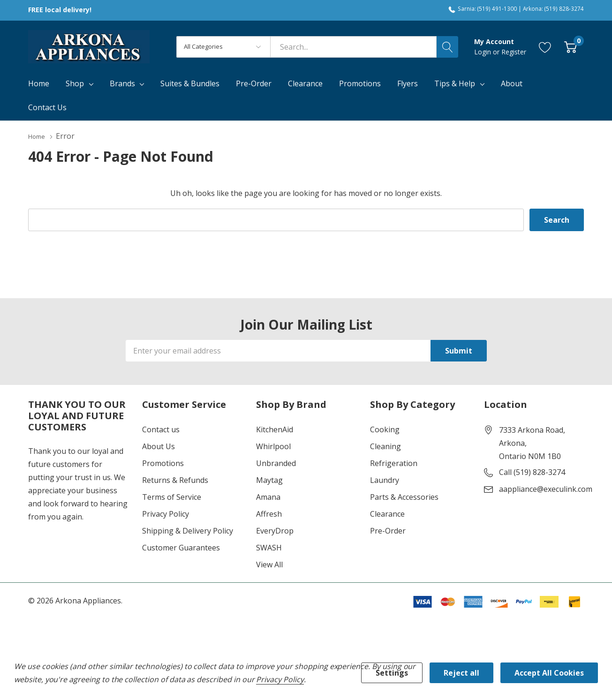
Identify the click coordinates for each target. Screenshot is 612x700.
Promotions (163, 463)
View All (269, 564)
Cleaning (385, 446)
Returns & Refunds (175, 480)
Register (514, 52)
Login (484, 52)
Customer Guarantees (181, 547)
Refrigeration (394, 463)
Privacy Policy (166, 513)
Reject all (461, 673)
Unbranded (276, 463)
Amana (268, 497)
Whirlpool (273, 446)
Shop (75, 83)
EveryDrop (275, 530)
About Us (159, 446)
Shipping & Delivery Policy (188, 530)
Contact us (161, 429)
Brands (122, 83)
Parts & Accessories (404, 497)
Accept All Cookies (549, 673)
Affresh (269, 513)
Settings (392, 673)
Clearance (387, 513)
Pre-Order (388, 530)
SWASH (269, 547)
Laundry (385, 480)
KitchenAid (275, 429)
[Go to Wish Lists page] (545, 47)
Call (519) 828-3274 (532, 472)
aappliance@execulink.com (546, 489)
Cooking (385, 429)
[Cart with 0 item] (570, 47)
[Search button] (447, 47)
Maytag (269, 480)
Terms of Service (172, 497)
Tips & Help (455, 83)
